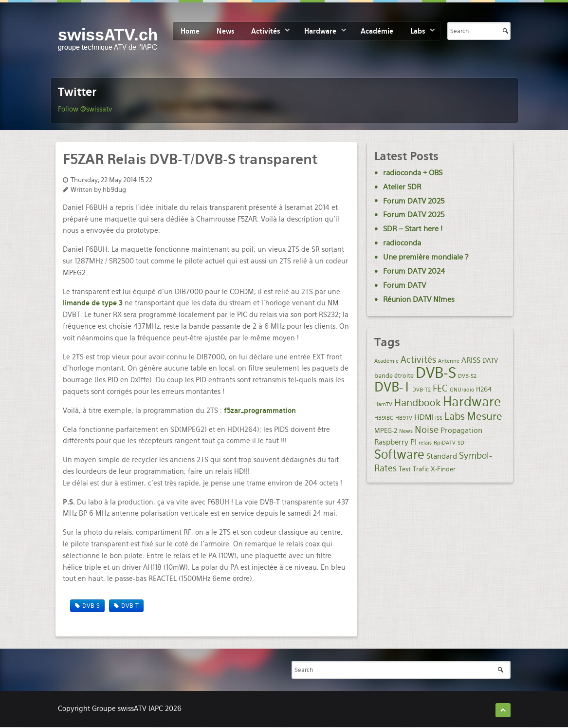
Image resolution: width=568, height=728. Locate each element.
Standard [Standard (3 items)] (442, 456)
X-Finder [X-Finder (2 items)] (443, 469)
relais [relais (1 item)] (425, 443)
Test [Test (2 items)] (405, 469)
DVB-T (130, 606)
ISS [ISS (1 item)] (439, 418)
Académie (377, 31)
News (225, 31)
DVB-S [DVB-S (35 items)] (436, 373)
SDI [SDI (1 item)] (462, 443)
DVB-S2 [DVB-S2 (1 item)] (467, 376)
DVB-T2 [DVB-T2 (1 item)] (421, 390)
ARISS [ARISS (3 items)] (471, 360)
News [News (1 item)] (406, 431)
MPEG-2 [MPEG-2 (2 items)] (386, 430)
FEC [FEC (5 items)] (440, 388)
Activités (266, 31)
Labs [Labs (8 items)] (455, 416)
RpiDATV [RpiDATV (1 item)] (445, 443)
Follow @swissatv (85, 109)
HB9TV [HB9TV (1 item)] (404, 418)
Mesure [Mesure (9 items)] (485, 416)
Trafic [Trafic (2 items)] (421, 469)
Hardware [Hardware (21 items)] (472, 401)
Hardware (320, 31)
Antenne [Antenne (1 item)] (449, 361)
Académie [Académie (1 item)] (386, 361)
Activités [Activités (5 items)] (418, 360)
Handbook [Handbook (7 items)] (418, 403)
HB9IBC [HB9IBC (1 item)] (384, 418)
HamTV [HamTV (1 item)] (383, 404)
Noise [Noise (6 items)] (427, 430)
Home (190, 31)
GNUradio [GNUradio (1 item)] (462, 390)
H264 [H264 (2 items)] (484, 389)
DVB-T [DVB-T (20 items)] (392, 387)
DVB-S (91, 606)
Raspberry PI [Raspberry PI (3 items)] (395, 442)
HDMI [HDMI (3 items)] (424, 417)
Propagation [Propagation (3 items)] (461, 430)
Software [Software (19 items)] (399, 454)
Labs (418, 31)
